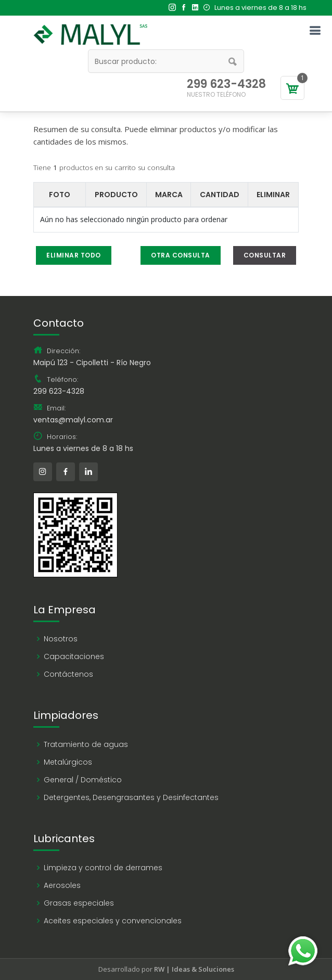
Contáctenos (68, 674)
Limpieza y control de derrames (103, 868)
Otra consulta (181, 255)
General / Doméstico (83, 780)
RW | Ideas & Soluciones (194, 969)
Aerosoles (62, 885)
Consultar (265, 255)
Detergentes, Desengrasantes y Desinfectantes (131, 797)
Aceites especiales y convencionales (113, 921)
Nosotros (61, 639)
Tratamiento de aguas (86, 744)
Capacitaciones (74, 656)
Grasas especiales (79, 903)
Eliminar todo (74, 255)
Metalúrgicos (68, 762)
